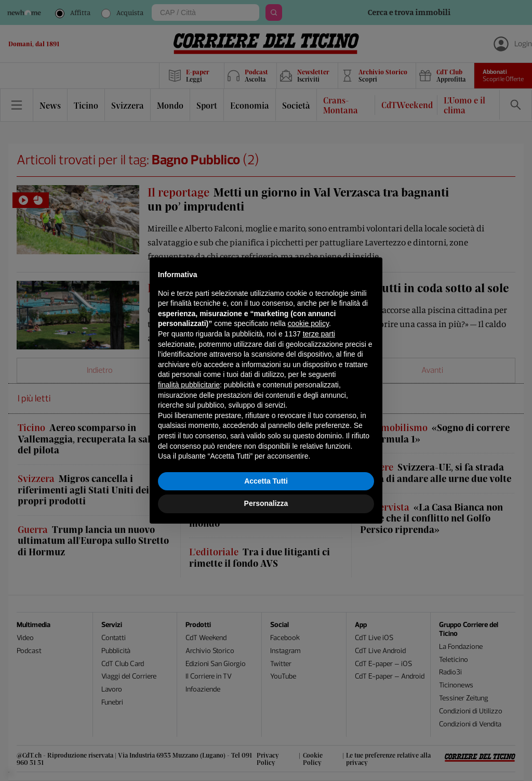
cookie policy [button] (308, 323)
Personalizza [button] (266, 503)
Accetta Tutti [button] (266, 481)
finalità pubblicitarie (189, 385)
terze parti (319, 334)
